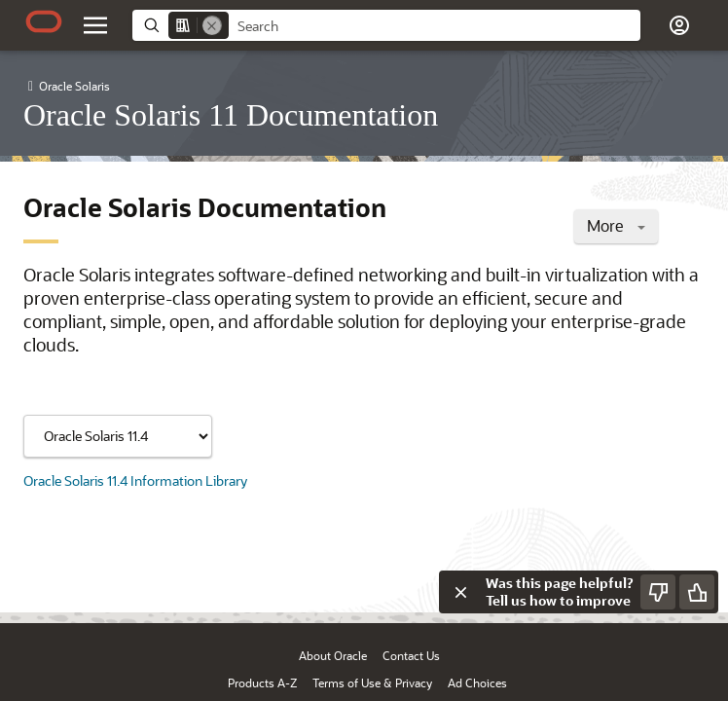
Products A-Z (262, 683)
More (616, 225)
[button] (679, 25)
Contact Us (411, 655)
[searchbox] (435, 26)
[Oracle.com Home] (44, 21)
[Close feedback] (460, 592)
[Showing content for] (118, 436)
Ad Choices (477, 683)
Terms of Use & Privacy (372, 683)
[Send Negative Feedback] (658, 592)
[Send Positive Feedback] (697, 592)
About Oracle (333, 655)
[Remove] (212, 25)
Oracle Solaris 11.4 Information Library (135, 480)
